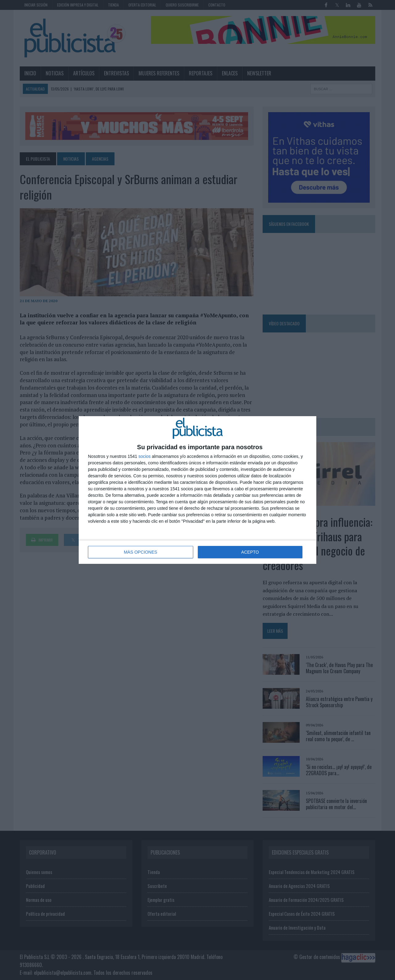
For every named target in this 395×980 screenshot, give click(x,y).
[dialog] (197, 490)
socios (144, 456)
